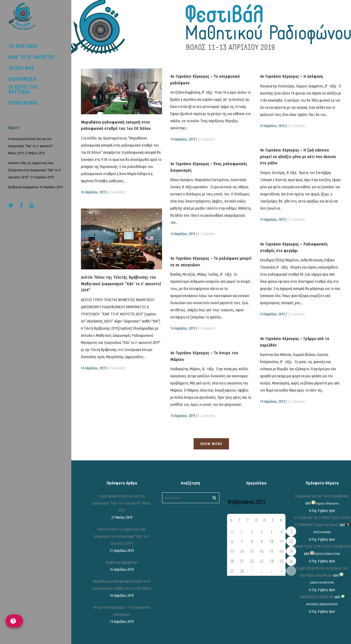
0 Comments (117, 192)
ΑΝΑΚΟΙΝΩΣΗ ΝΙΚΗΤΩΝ (317, 597)
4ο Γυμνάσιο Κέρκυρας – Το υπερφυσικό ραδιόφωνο (122, 611)
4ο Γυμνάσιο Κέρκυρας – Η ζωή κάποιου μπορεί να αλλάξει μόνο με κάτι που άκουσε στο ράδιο (298, 156)
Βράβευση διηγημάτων (23, 187)
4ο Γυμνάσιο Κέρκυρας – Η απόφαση (291, 76)
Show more (211, 444)
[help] (14, 621)
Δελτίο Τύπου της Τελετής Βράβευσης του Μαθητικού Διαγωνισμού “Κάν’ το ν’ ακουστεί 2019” (121, 284)
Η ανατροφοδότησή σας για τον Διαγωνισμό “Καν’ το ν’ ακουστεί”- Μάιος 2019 (31, 146)
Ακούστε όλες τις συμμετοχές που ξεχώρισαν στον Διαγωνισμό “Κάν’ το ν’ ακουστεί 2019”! (35, 170)
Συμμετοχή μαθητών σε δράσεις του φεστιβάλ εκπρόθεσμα (322, 572)
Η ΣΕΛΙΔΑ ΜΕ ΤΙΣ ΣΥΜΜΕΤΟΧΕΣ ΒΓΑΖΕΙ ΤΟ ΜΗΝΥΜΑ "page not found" (322, 521)
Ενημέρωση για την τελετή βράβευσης (322, 496)
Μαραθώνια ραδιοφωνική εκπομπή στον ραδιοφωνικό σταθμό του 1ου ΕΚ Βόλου (122, 585)
